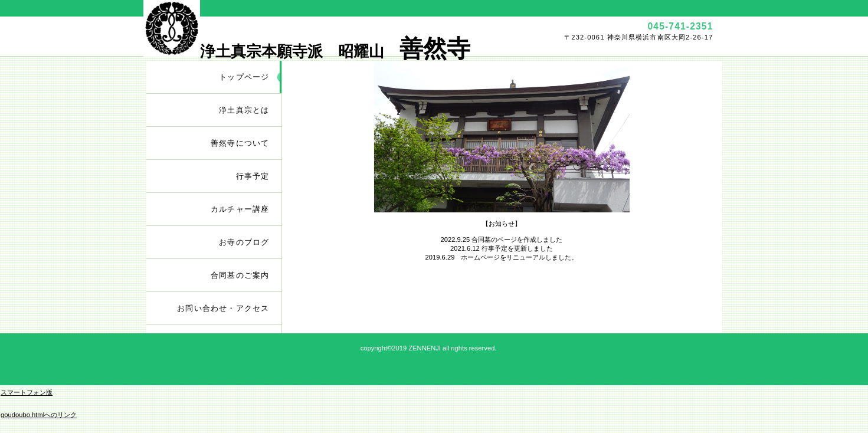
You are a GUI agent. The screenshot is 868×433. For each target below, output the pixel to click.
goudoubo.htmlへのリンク (39, 415)
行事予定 (253, 176)
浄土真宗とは (244, 110)
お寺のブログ (244, 242)
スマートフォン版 (27, 392)
